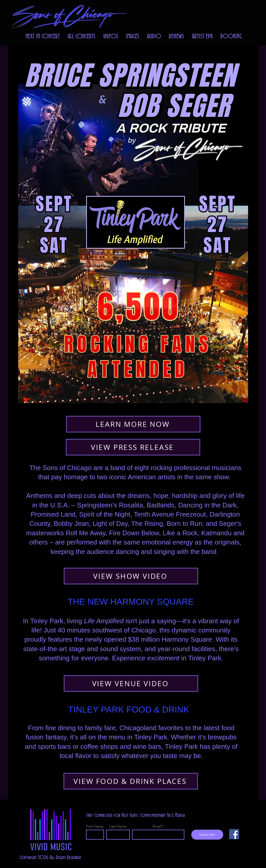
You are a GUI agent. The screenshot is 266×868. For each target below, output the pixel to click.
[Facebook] (234, 834)
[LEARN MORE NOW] (133, 424)
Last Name (118, 826)
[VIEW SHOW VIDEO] (131, 576)
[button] (111, 36)
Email (157, 826)
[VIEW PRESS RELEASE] (133, 447)
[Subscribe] (207, 835)
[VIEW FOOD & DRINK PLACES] (131, 781)
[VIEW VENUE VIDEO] (131, 683)
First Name (95, 826)
